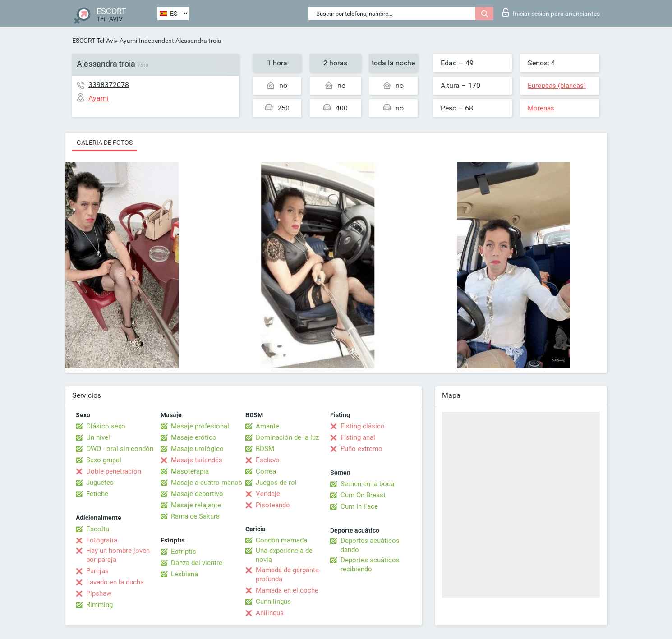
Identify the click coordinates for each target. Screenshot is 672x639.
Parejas (97, 571)
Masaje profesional (200, 426)
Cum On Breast (363, 495)
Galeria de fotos (105, 143)
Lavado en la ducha (115, 582)
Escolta (98, 529)
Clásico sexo (106, 426)
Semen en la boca (367, 484)
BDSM (265, 449)
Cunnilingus (273, 602)
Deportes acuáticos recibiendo (370, 565)
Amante (267, 426)
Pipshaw (99, 593)
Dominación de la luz (287, 437)
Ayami (128, 41)
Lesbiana (184, 574)
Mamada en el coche (287, 590)
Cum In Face (359, 506)
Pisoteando (273, 505)
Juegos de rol (276, 483)
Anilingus (270, 613)
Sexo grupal (104, 460)
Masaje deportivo (197, 494)
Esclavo (268, 460)
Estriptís (184, 552)
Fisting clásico (363, 426)
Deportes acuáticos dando (370, 545)
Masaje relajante (196, 505)
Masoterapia (190, 471)
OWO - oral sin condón (120, 449)
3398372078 (109, 85)
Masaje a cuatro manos (207, 483)
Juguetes (100, 483)
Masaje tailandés (197, 460)
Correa (266, 471)
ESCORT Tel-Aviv (95, 41)
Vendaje (268, 494)
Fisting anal (358, 437)
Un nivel (98, 437)
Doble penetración (114, 471)
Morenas (541, 108)
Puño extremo (361, 449)
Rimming (99, 605)
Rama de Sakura (195, 516)
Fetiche (97, 494)
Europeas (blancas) (557, 86)
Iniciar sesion (551, 12)
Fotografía (102, 540)
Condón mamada (281, 540)
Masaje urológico (197, 449)
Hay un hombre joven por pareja (118, 555)
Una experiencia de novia (284, 555)
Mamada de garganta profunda (287, 575)
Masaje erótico (194, 437)
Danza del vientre (197, 563)
